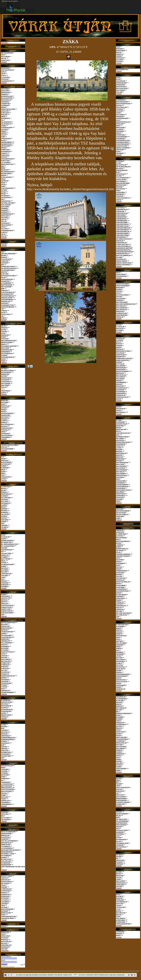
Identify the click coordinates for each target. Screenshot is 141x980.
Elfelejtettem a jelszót (8, 967)
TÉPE (3, 389)
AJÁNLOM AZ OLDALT (10, 1)
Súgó (23, 965)
